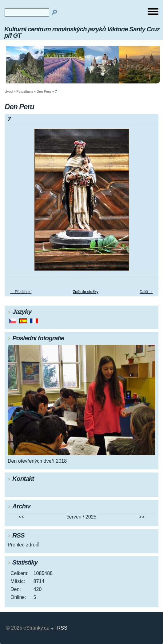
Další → (146, 292)
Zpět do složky (86, 292)
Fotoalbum (25, 91)
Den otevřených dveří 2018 (37, 461)
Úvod (9, 91)
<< (21, 517)
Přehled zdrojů (24, 545)
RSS (62, 628)
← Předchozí (21, 292)
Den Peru (44, 91)
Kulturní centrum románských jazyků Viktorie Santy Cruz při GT (82, 32)
